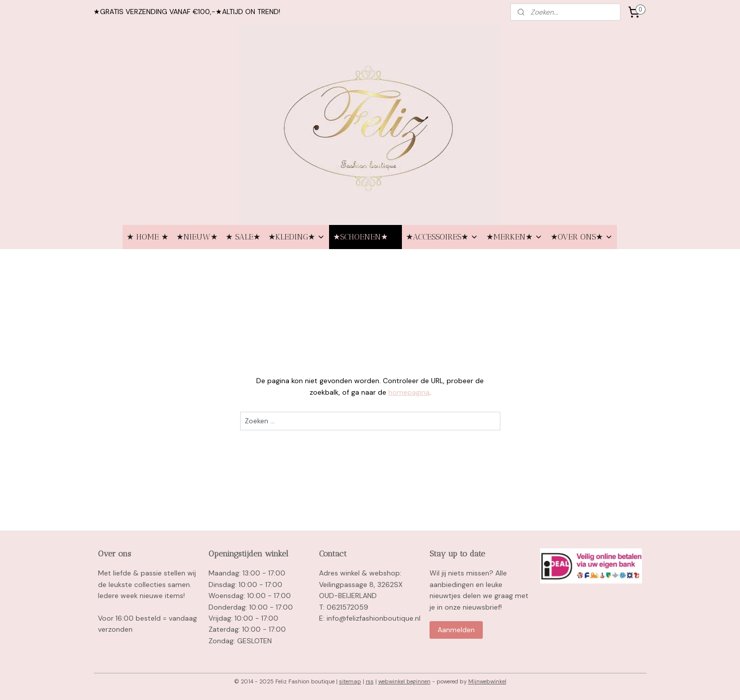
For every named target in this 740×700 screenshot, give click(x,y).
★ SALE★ (243, 237)
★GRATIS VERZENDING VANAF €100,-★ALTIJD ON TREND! (187, 12)
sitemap (350, 681)
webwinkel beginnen (404, 681)
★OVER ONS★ (582, 237)
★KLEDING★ (297, 237)
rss (370, 681)
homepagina (408, 392)
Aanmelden (456, 630)
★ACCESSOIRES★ (442, 237)
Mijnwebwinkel (487, 681)
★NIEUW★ (197, 237)
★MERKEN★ (514, 237)
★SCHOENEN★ (365, 237)
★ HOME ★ (147, 237)
